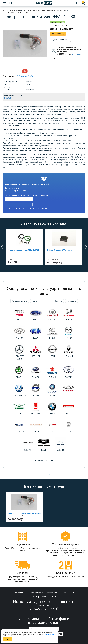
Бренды (72, 593)
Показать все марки (44, 461)
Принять (7, 639)
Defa (51, 475)
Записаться (58, 59)
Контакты (53, 597)
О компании (18, 593)
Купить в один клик (60, 40)
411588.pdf (8, 98)
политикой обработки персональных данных (39, 208)
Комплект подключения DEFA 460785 (23, 250)
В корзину (58, 34)
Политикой (50, 635)
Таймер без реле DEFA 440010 (60, 250)
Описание (8, 76)
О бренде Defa (25, 76)
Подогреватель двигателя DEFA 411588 (24, 513)
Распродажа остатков (56, 593)
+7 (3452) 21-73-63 (16, 190)
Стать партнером (38, 597)
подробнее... (77, 54)
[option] (15, 71)
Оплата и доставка (35, 593)
